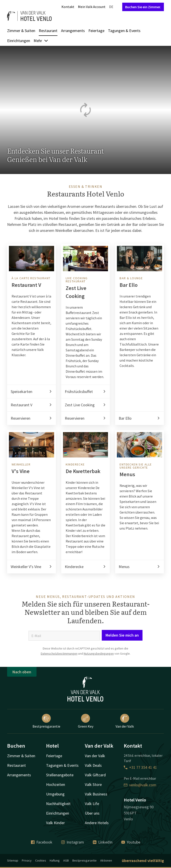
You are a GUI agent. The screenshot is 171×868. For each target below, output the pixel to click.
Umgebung (55, 794)
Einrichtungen (19, 41)
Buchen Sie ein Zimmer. (143, 7)
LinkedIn (103, 842)
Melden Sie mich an (122, 635)
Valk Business (96, 794)
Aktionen (106, 860)
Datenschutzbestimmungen (59, 654)
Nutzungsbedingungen (99, 654)
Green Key (86, 721)
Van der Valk (125, 721)
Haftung (55, 860)
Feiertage (96, 31)
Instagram (73, 842)
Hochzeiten (56, 784)
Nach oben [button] (22, 672)
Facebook (42, 842)
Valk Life (92, 804)
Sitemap (13, 860)
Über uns (92, 813)
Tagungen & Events (124, 31)
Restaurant (48, 31)
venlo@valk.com (140, 785)
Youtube (131, 842)
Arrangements (73, 31)
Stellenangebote (60, 775)
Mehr (41, 41)
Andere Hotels (97, 823)
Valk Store (93, 784)
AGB (66, 860)
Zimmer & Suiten (21, 31)
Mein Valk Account (92, 7)
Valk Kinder (55, 823)
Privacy (27, 860)
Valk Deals (93, 765)
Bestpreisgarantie (46, 721)
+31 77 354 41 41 (140, 767)
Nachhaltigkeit (58, 804)
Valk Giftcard (95, 775)
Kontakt (68, 7)
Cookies (41, 860)
